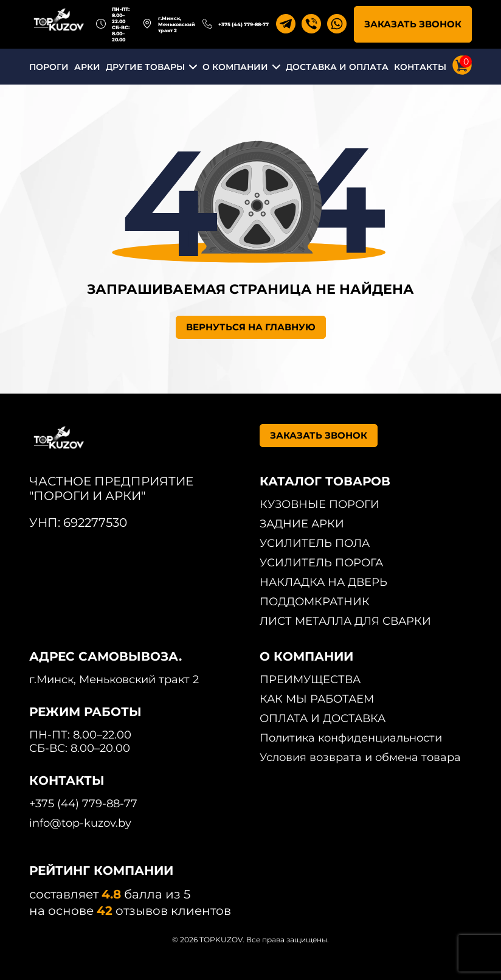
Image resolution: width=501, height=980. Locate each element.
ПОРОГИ (49, 67)
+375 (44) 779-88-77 (244, 24)
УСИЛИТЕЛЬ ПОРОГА (321, 563)
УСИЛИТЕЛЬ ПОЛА (315, 543)
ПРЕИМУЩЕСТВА (310, 679)
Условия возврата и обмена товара (360, 757)
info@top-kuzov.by (80, 823)
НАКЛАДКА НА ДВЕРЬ (323, 582)
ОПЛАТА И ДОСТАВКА (323, 718)
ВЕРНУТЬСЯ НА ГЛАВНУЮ (251, 327)
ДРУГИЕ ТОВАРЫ (145, 67)
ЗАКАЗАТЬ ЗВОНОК (413, 24)
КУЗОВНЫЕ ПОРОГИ (320, 504)
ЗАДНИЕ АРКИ (302, 524)
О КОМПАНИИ (235, 67)
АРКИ (87, 67)
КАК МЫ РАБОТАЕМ (317, 699)
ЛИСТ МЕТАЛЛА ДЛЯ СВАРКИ (345, 621)
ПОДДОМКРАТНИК (315, 602)
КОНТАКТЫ (420, 67)
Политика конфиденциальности (351, 738)
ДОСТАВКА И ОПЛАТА (337, 67)
